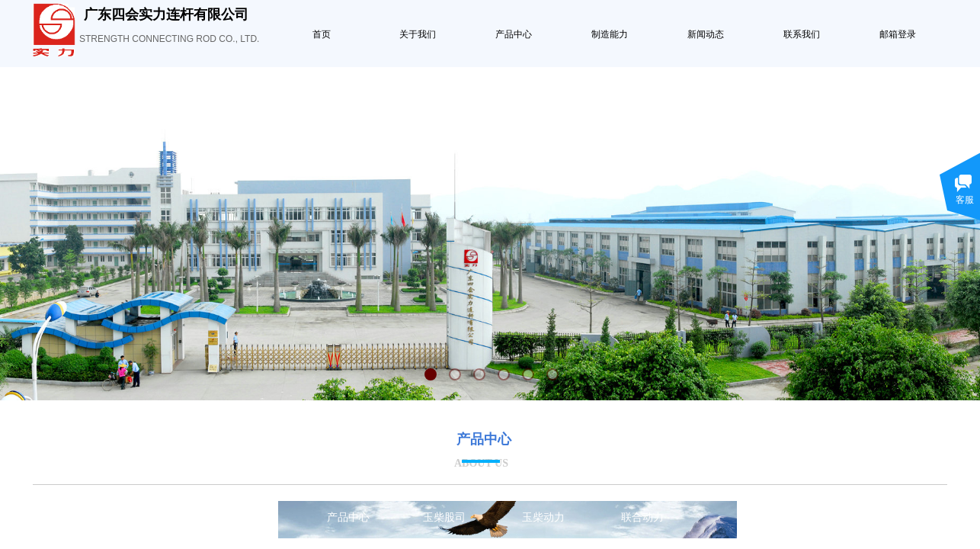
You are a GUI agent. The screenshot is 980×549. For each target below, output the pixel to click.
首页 (322, 34)
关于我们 (418, 34)
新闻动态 (706, 34)
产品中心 (514, 34)
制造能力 (610, 34)
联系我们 (802, 34)
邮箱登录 (898, 34)
